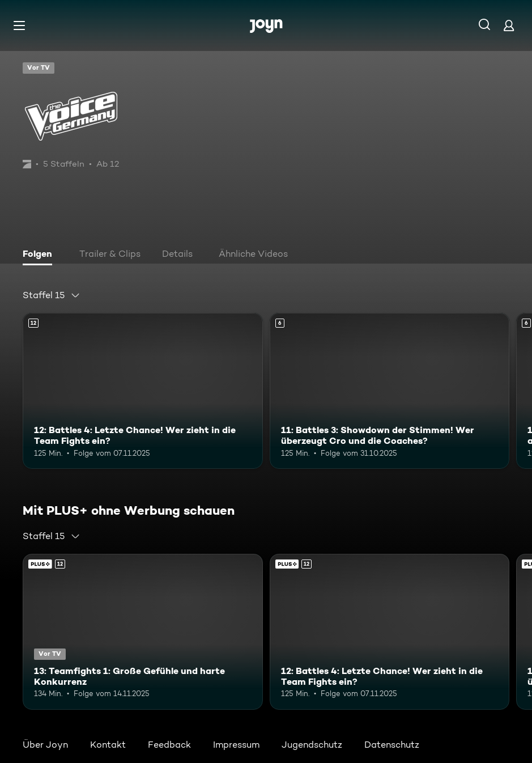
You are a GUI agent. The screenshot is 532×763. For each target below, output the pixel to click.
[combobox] (52, 295)
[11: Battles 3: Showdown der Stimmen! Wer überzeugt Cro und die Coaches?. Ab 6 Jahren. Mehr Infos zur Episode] (390, 391)
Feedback (169, 745)
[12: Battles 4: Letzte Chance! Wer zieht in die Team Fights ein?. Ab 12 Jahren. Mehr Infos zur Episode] (143, 391)
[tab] (40, 255)
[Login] (509, 25)
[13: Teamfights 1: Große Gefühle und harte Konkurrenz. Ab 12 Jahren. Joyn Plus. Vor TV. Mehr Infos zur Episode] (143, 632)
